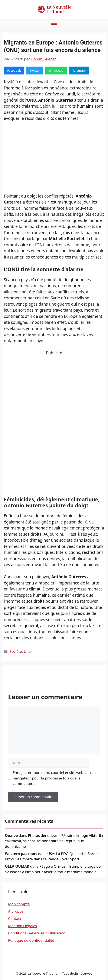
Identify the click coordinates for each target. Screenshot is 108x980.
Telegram (79, 71)
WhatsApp (56, 71)
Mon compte (19, 904)
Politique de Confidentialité (31, 940)
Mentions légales (22, 926)
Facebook (14, 71)
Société (16, 651)
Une (27, 651)
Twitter (35, 71)
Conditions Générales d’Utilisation (37, 933)
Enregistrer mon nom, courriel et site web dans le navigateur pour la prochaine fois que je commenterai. (55, 778)
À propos (16, 911)
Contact (15, 918)
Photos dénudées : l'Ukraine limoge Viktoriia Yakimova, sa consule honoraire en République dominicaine (54, 841)
